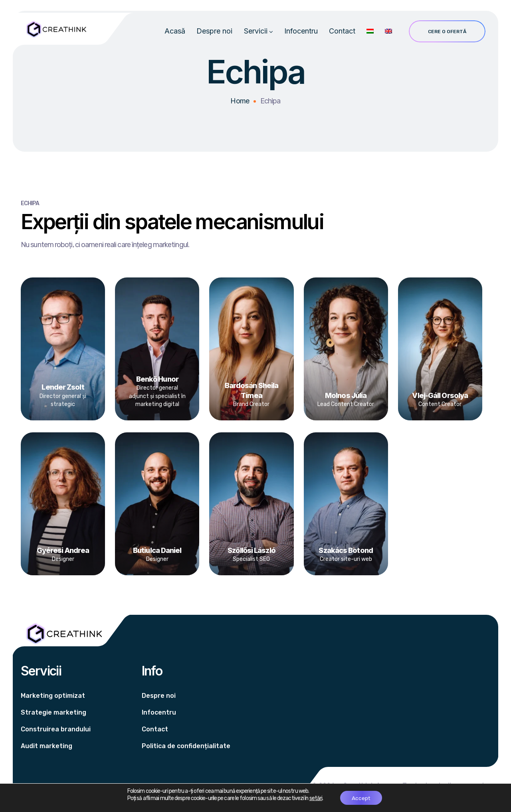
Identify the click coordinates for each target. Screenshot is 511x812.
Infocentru (301, 32)
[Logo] (55, 29)
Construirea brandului (56, 729)
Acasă (175, 32)
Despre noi (214, 32)
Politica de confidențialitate (186, 746)
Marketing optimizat (53, 696)
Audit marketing (47, 746)
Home (240, 103)
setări (315, 798)
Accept (361, 798)
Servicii (256, 32)
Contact (342, 32)
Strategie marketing (53, 712)
